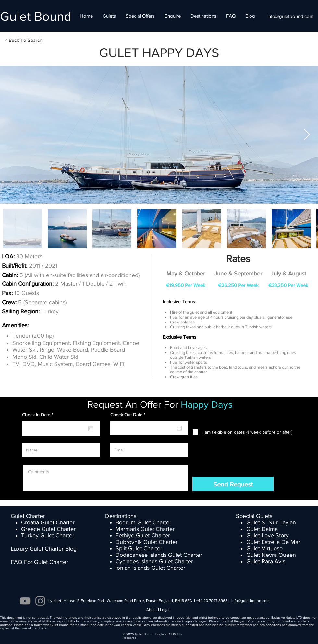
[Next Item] (307, 135)
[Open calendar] (91, 429)
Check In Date (39, 415)
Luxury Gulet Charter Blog (44, 549)
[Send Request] (233, 484)
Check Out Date (129, 415)
